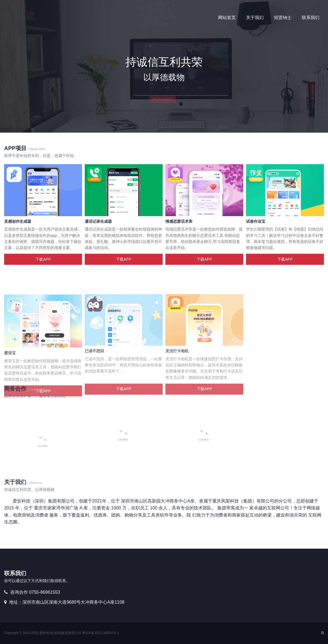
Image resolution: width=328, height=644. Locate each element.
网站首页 (227, 18)
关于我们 (255, 18)
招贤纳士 (283, 18)
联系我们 (311, 18)
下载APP (43, 259)
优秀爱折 (46, 18)
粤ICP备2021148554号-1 (101, 633)
